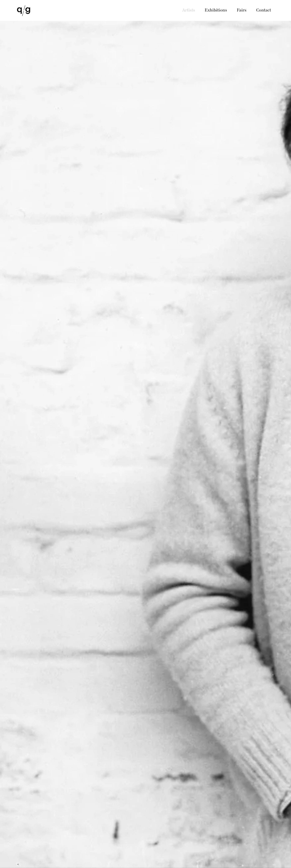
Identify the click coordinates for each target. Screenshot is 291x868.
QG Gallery (24, 11)
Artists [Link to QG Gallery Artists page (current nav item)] (188, 10)
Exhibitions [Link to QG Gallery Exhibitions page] (216, 10)
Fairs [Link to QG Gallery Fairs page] (242, 10)
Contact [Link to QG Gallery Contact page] (264, 10)
